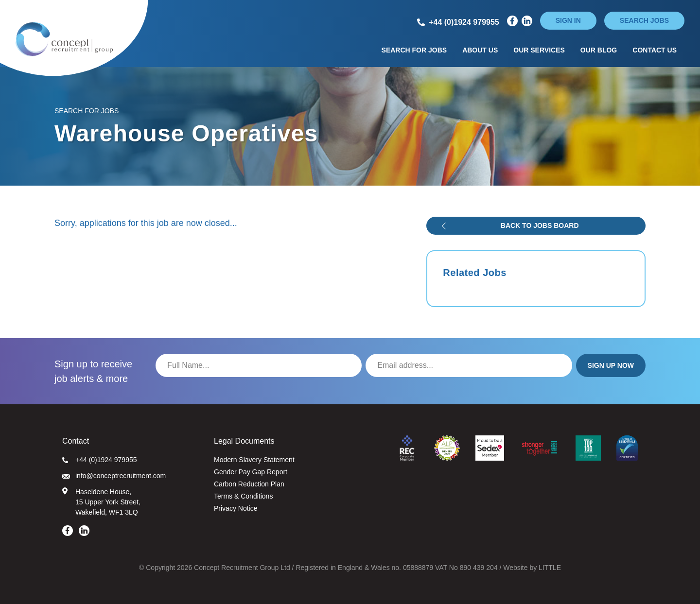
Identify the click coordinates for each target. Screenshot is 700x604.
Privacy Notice (236, 508)
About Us (480, 50)
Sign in (568, 20)
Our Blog (599, 50)
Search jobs (644, 20)
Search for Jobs (414, 50)
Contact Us (655, 50)
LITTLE (550, 568)
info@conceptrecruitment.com (114, 476)
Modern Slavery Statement (254, 460)
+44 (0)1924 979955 (100, 460)
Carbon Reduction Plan (249, 484)
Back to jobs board (540, 225)
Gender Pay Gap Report (251, 472)
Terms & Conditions (243, 496)
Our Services (539, 50)
